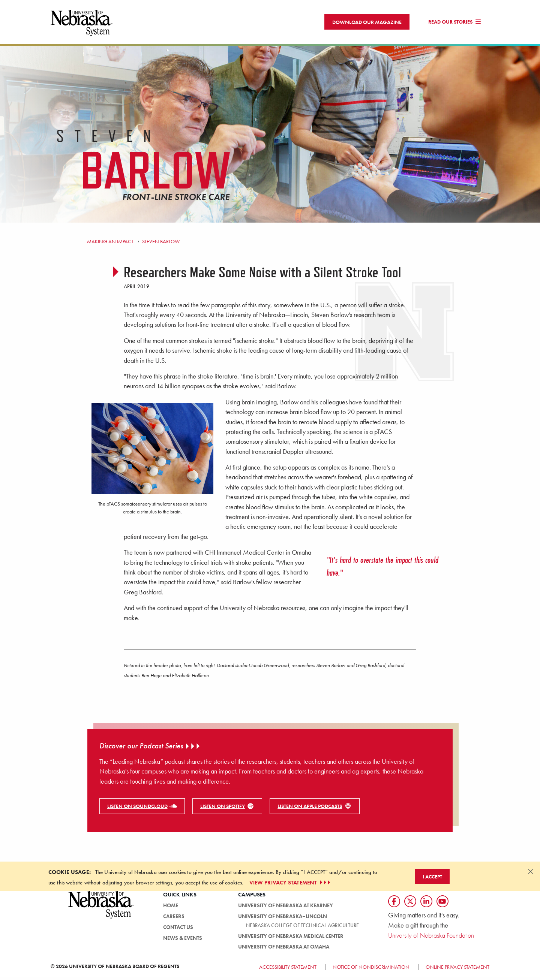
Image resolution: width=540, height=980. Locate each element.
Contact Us (178, 930)
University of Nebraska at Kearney (286, 908)
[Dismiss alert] (531, 874)
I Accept (432, 880)
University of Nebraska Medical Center (291, 939)
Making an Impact (110, 244)
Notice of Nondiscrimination (371, 970)
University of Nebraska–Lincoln (283, 919)
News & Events (183, 941)
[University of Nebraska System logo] (101, 912)
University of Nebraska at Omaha (284, 950)
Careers (174, 919)
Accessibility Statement (288, 970)
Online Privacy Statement (457, 970)
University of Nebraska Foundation (431, 938)
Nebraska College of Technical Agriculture (302, 928)
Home (171, 908)
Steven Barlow (161, 244)
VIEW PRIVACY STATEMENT (291, 886)
